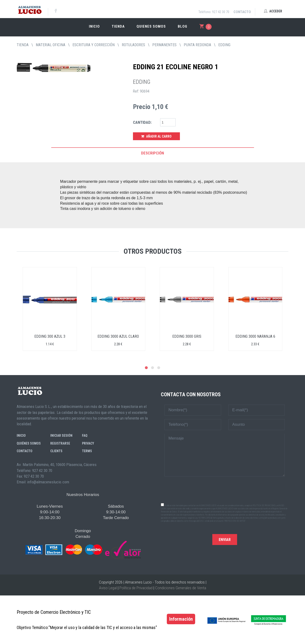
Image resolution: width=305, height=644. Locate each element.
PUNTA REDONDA (197, 45)
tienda (23, 45)
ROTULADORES (133, 45)
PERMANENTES (164, 45)
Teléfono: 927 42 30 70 (214, 12)
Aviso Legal (108, 588)
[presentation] (225, 489)
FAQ (85, 436)
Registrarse (60, 443)
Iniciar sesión (61, 436)
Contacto (242, 12)
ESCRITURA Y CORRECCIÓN (94, 45)
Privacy (88, 443)
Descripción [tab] (152, 153)
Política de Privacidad (136, 588)
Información (181, 619)
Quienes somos (151, 26)
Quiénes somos (29, 443)
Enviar (225, 540)
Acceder (273, 11)
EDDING (224, 45)
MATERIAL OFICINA (51, 45)
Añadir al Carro (156, 136)
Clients (56, 451)
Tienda (118, 26)
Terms (87, 451)
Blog (183, 26)
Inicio (94, 26)
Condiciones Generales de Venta (181, 588)
